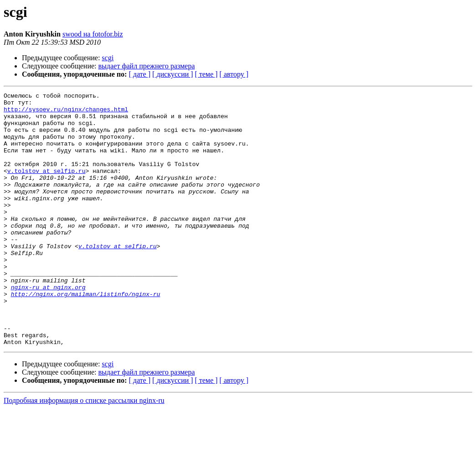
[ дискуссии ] (173, 74)
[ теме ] (206, 74)
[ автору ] (234, 74)
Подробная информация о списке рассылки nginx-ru (84, 451)
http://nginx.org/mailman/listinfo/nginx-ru (86, 335)
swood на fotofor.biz (93, 34)
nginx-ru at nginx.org (48, 327)
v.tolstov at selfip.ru (47, 187)
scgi (108, 58)
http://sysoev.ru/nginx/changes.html (66, 113)
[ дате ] (140, 74)
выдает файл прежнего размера (147, 66)
